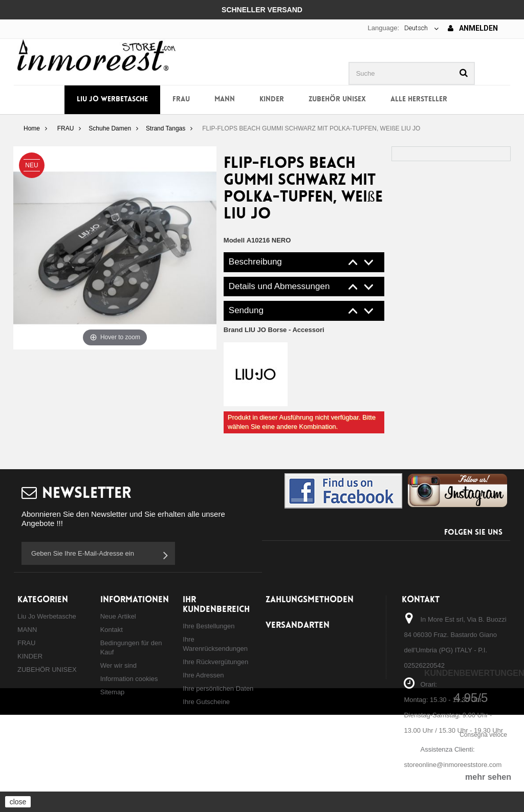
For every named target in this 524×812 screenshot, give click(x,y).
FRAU (181, 100)
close (18, 802)
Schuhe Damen (110, 128)
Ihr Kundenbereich (216, 605)
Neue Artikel (118, 616)
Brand (274, 330)
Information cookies (129, 679)
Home (32, 128)
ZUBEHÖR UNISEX (337, 100)
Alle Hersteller (419, 100)
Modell (234, 240)
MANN (225, 100)
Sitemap (113, 692)
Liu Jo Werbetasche (112, 100)
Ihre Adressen (203, 675)
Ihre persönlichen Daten (218, 688)
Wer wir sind (118, 665)
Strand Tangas (166, 128)
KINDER (272, 100)
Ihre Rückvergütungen (215, 662)
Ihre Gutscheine (206, 702)
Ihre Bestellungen (209, 626)
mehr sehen (488, 777)
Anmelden (473, 28)
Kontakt (112, 630)
